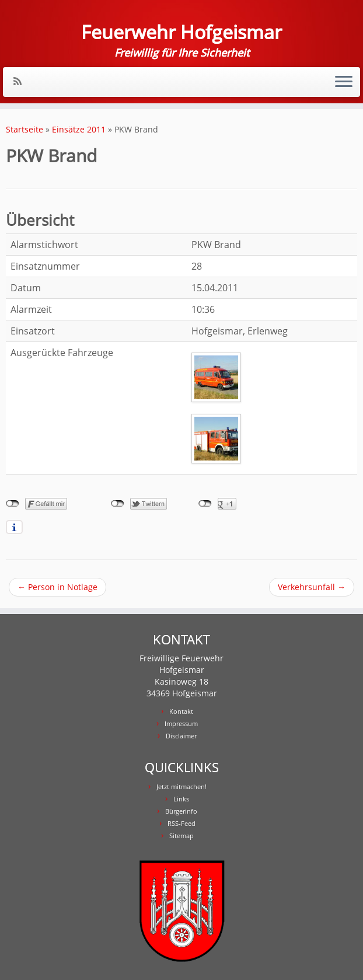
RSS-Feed (182, 823)
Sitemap (182, 836)
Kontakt (181, 711)
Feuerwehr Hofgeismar (182, 32)
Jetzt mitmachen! (182, 787)
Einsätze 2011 (79, 129)
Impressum (181, 723)
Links (181, 799)
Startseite (25, 129)
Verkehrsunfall (312, 587)
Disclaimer (181, 736)
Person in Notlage (57, 587)
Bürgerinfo (181, 811)
